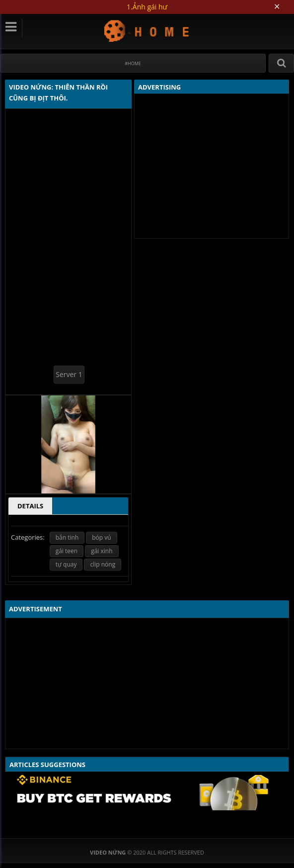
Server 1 (69, 374)
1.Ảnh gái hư (147, 7)
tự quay (66, 564)
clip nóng (103, 564)
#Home (133, 63)
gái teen (67, 551)
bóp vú (101, 537)
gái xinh (102, 551)
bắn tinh (67, 537)
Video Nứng (147, 31)
